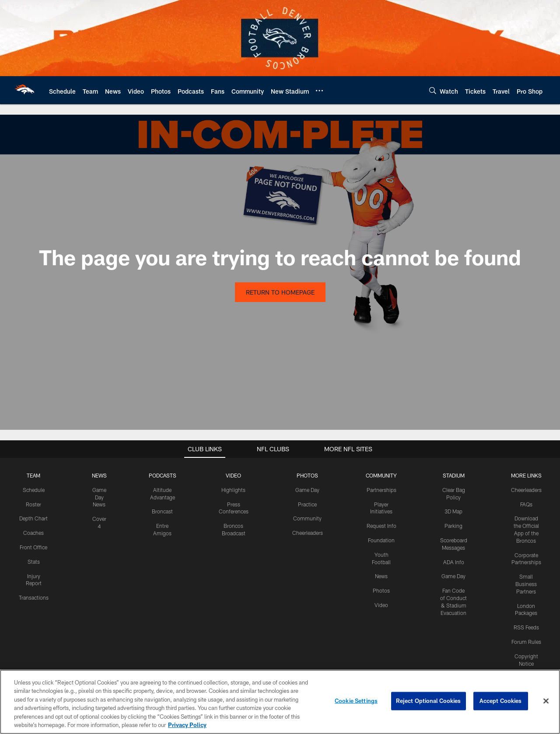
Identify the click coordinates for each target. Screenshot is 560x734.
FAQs (526, 504)
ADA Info (454, 562)
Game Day (307, 490)
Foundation (381, 540)
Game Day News (99, 497)
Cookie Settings (356, 701)
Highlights (233, 490)
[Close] (546, 701)
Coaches (33, 533)
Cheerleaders (308, 533)
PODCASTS (163, 475)
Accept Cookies (501, 701)
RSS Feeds (526, 627)
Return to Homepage (280, 292)
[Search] (433, 90)
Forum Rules (526, 642)
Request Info (381, 526)
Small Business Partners (526, 584)
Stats (34, 562)
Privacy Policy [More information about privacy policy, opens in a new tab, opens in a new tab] (187, 725)
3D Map (453, 511)
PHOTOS (307, 475)
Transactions (34, 597)
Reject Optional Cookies (429, 701)
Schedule (34, 490)
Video (381, 605)
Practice (307, 504)
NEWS (99, 475)
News (381, 576)
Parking (453, 526)
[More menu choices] (319, 91)
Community (307, 518)
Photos (381, 590)
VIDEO (233, 475)
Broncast (162, 511)
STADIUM (454, 475)
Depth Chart (33, 518)
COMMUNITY (381, 475)
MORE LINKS (526, 475)
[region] (280, 702)
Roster (33, 504)
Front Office (33, 547)
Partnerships (381, 490)
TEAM (33, 475)
